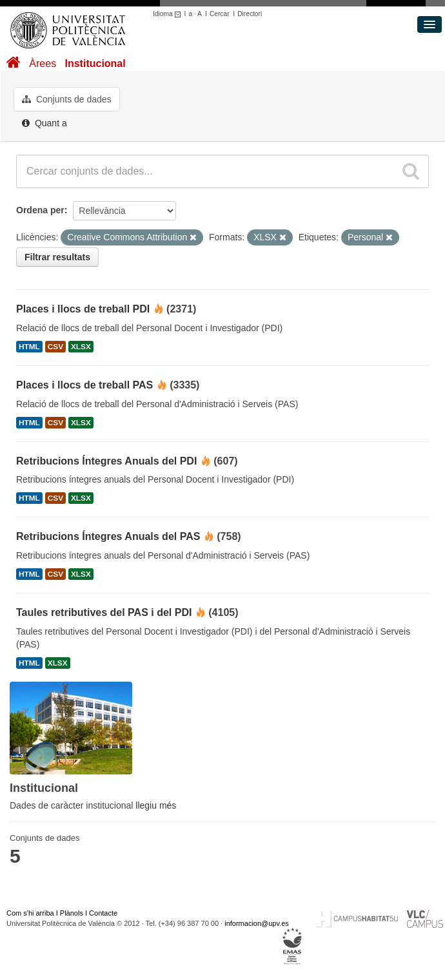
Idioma (169, 14)
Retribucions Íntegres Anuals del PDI (106, 461)
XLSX (81, 347)
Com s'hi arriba (30, 913)
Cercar (220, 14)
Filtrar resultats (57, 257)
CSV (55, 347)
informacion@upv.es (257, 923)
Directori (250, 14)
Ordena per (40, 210)
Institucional (95, 63)
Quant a (44, 123)
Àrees (43, 63)
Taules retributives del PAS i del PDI (104, 612)
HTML (29, 347)
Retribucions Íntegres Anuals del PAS (108, 536)
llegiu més (156, 805)
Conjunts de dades (67, 99)
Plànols (72, 913)
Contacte (103, 913)
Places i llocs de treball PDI (83, 309)
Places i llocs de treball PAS (84, 385)
